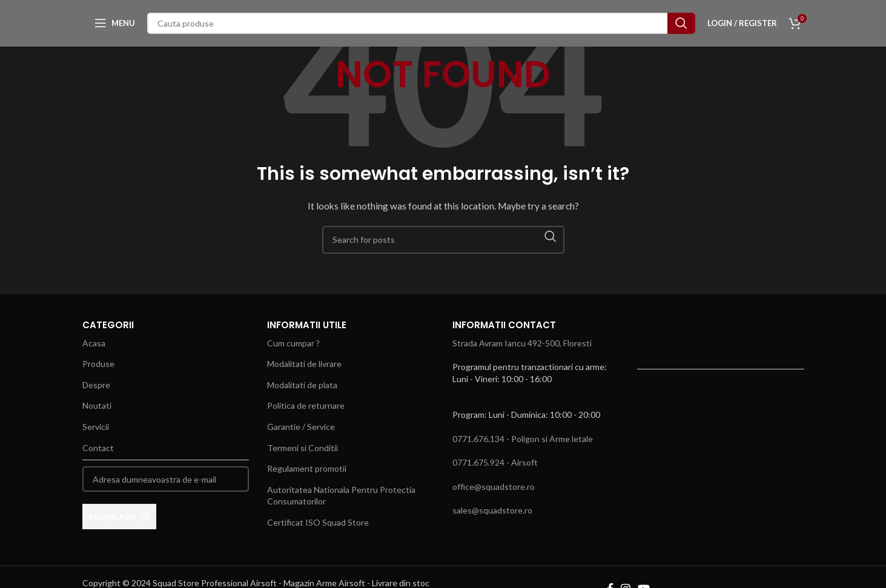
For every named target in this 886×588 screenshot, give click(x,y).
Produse (98, 364)
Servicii (96, 427)
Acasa (94, 343)
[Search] (421, 28)
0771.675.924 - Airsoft (495, 462)
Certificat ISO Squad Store (318, 522)
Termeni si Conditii (302, 448)
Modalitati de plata (302, 385)
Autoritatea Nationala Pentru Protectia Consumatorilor (341, 496)
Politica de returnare (306, 405)
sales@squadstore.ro (492, 510)
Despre (96, 385)
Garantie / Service (301, 427)
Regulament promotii (307, 468)
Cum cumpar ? (293, 343)
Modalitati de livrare (304, 364)
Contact (98, 448)
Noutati (97, 405)
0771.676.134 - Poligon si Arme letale (523, 439)
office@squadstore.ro (494, 487)
